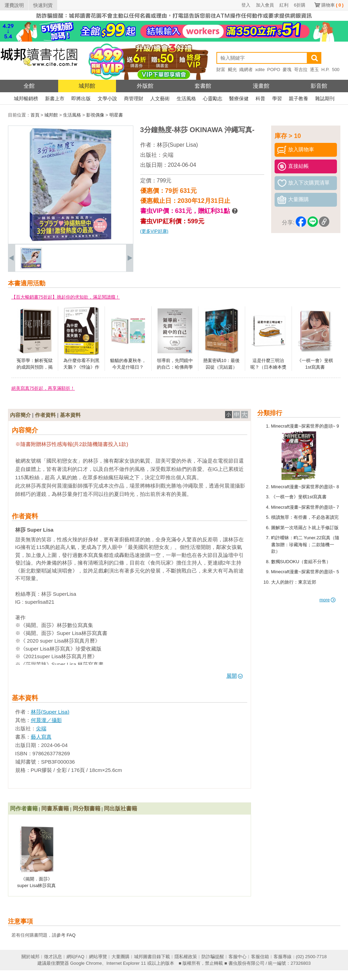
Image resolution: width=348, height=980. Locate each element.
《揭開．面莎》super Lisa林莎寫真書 (37, 886)
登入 (246, 5)
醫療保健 (239, 98)
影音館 (319, 86)
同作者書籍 (24, 809)
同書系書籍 (55, 809)
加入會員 (265, 5)
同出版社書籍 (121, 809)
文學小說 (107, 98)
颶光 (232, 70)
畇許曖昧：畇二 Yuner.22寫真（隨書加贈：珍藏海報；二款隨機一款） (305, 544)
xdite (260, 70)
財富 (221, 70)
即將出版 (81, 98)
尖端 (168, 155)
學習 (277, 98)
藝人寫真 (41, 737)
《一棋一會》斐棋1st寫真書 (299, 497)
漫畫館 (261, 86)
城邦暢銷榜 (26, 98)
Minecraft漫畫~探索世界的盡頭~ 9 (305, 426)
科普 (260, 98)
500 (336, 70)
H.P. (325, 70)
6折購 (300, 5)
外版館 (145, 86)
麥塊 (287, 70)
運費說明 (14, 5)
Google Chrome (86, 963)
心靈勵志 (213, 98)
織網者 (246, 70)
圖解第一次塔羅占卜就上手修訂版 (305, 528)
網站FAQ (75, 957)
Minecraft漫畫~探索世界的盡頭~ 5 (305, 572)
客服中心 (238, 957)
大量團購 (121, 957)
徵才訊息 (53, 957)
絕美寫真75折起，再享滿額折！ (43, 388)
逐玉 (314, 70)
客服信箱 (260, 957)
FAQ (71, 935)
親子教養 (298, 98)
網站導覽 (98, 957)
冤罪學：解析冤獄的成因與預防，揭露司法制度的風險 (35, 367)
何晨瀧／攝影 (46, 720)
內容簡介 (20, 415)
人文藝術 (160, 98)
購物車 (332, 5)
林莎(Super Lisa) (177, 145)
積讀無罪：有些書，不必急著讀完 (305, 517)
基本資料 (70, 415)
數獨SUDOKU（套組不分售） (301, 562)
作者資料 (45, 415)
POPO (274, 70)
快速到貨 (43, 5)
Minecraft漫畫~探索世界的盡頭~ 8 (305, 487)
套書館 (203, 86)
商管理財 (134, 98)
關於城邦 (30, 957)
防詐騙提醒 (213, 957)
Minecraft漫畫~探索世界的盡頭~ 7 (305, 507)
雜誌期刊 (325, 98)
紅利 (284, 5)
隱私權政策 (186, 957)
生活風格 (186, 98)
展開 (235, 676)
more (328, 600)
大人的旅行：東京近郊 (294, 582)
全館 (29, 86)
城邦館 (87, 86)
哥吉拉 (301, 70)
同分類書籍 (87, 809)
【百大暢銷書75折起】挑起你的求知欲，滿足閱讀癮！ (66, 297)
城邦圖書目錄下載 (152, 957)
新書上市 (55, 98)
